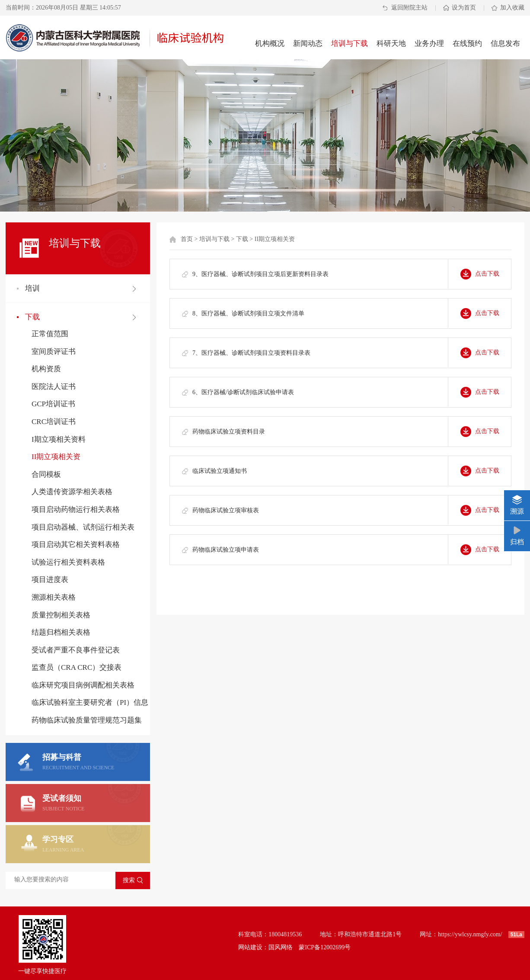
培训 (32, 288)
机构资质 (46, 369)
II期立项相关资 (56, 457)
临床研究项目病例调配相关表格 (83, 685)
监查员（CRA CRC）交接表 (77, 667)
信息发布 (505, 43)
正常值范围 (50, 334)
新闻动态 (308, 43)
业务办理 (429, 43)
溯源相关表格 (54, 597)
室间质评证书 (54, 352)
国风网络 (281, 947)
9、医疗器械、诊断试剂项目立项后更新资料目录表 (260, 274)
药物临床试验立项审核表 (226, 510)
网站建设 (250, 947)
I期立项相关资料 (59, 439)
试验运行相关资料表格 (68, 562)
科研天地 (391, 43)
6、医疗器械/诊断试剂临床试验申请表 (243, 392)
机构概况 (270, 43)
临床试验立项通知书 (220, 471)
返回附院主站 (409, 8)
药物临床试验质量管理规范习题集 (87, 720)
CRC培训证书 (54, 422)
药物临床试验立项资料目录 (229, 432)
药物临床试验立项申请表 (226, 550)
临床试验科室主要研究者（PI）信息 (90, 702)
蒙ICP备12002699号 (325, 947)
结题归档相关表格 (61, 632)
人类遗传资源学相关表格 (72, 492)
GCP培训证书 (53, 404)
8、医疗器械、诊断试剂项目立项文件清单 (248, 313)
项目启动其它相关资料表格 (76, 545)
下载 (32, 317)
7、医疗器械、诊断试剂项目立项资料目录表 (251, 353)
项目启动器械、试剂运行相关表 (83, 527)
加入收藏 (512, 8)
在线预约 (467, 43)
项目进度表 (50, 580)
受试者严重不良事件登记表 (76, 650)
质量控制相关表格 (61, 615)
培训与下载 (350, 43)
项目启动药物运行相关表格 (76, 509)
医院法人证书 (54, 387)
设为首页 (464, 8)
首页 (187, 239)
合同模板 (46, 474)
